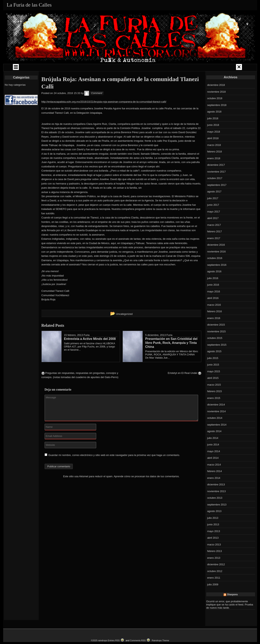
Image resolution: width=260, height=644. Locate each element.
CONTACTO (153, 77)
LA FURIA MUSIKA (157, 68)
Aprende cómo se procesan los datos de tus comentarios (146, 487)
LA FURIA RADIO (208, 68)
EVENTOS (102, 77)
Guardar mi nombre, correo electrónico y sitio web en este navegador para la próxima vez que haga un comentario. (114, 466)
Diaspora (232, 606)
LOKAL (233, 68)
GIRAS (57, 68)
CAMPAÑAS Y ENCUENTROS (89, 68)
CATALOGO (128, 77)
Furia (87, 346)
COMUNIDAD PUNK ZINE (127, 68)
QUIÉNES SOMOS (31, 68)
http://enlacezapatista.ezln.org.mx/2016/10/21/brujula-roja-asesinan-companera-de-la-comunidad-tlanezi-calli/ (104, 113)
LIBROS (183, 68)
